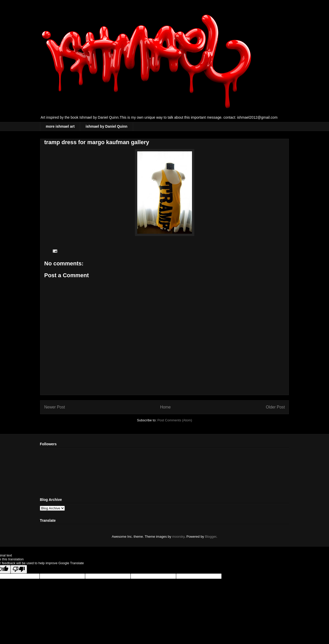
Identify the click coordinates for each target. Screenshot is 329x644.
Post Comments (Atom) (175, 420)
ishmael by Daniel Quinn (107, 126)
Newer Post (55, 407)
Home (166, 407)
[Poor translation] (19, 569)
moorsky (178, 537)
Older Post (275, 407)
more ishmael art (60, 126)
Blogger (211, 537)
